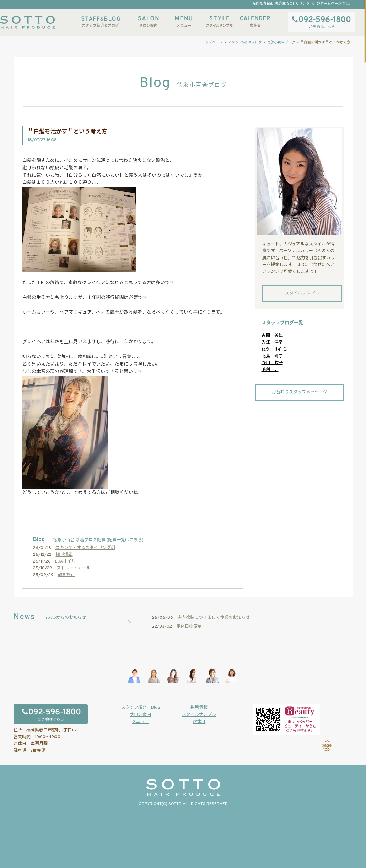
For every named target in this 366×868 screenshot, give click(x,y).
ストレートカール (74, 568)
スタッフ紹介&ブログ (101, 22)
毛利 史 (270, 370)
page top (327, 746)
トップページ (212, 42)
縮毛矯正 (64, 555)
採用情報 (199, 708)
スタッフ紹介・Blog (141, 708)
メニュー (184, 22)
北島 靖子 (272, 356)
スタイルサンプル (219, 22)
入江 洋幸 (272, 342)
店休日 (255, 22)
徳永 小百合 (274, 349)
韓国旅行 (66, 575)
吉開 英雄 (272, 336)
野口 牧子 (272, 363)
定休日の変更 (189, 627)
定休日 (199, 722)
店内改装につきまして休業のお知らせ (214, 618)
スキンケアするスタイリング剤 (85, 548)
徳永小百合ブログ (281, 42)
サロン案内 (148, 22)
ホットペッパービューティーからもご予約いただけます (286, 719)
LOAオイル (65, 561)
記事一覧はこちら (125, 540)
